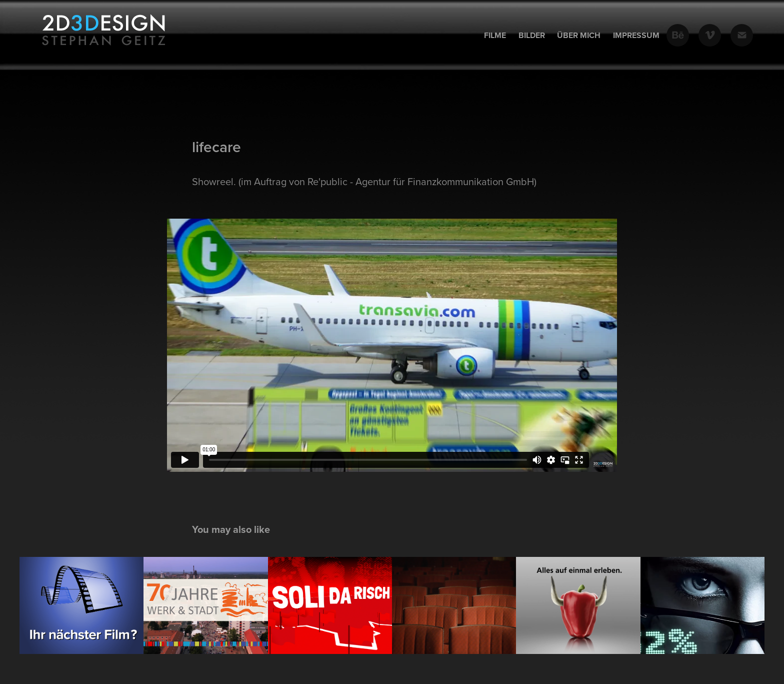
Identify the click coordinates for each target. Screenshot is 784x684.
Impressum (636, 35)
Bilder (532, 35)
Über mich (579, 35)
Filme (495, 35)
